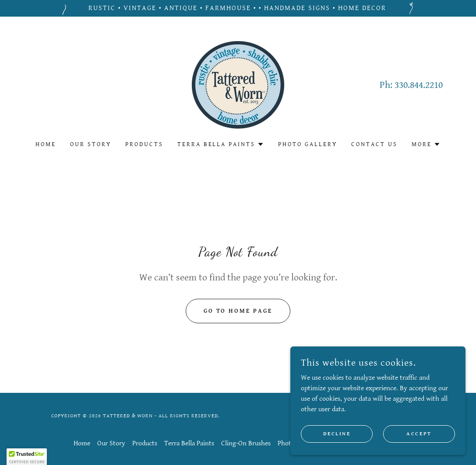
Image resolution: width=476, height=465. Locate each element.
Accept (419, 452)
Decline (337, 452)
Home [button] (82, 443)
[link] (238, 85)
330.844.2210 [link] (419, 85)
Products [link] (144, 144)
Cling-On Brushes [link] (246, 443)
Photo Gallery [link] (308, 144)
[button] (221, 144)
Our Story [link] (91, 144)
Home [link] (46, 144)
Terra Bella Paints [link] (189, 443)
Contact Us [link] (374, 144)
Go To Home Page (238, 311)
